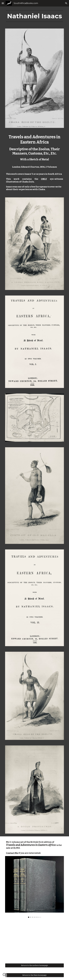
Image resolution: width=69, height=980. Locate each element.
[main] (34, 16)
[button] (3, 3)
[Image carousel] (34, 887)
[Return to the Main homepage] (34, 975)
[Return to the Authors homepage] (34, 965)
